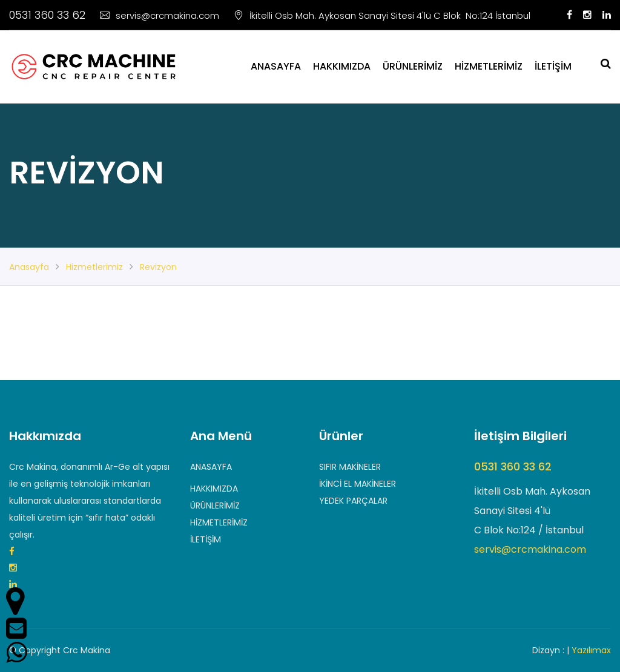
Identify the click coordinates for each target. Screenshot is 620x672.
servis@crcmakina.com (160, 15)
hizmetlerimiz (94, 267)
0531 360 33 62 (47, 15)
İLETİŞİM (553, 66)
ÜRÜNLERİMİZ (413, 66)
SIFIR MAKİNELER (350, 467)
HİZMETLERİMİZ (489, 66)
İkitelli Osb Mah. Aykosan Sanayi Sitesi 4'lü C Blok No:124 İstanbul (382, 15)
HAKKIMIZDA (342, 66)
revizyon (158, 267)
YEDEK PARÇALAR (353, 501)
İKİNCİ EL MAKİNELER (358, 484)
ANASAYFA (276, 66)
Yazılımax (591, 650)
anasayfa (29, 267)
